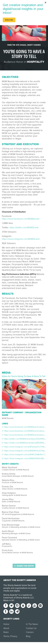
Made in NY (9, 600)
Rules (6, 632)
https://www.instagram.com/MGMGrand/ (21, 239)
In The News (32, 624)
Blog (28, 636)
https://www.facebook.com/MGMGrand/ (21, 219)
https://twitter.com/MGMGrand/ (24, 228)
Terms (6, 636)
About (6, 628)
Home (6, 624)
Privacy (14, 636)
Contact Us (31, 628)
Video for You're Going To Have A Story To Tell (24, 376)
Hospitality (36, 62)
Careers (30, 632)
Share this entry (24, 566)
